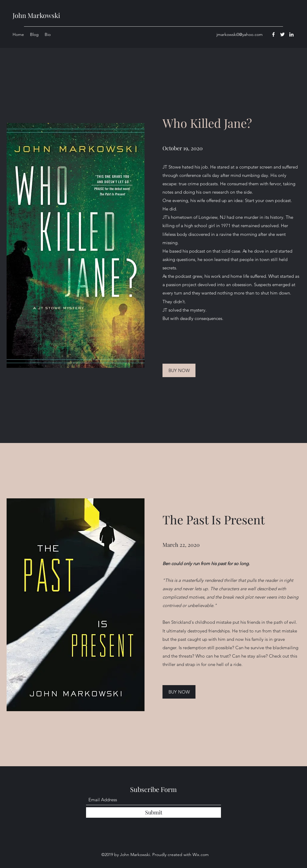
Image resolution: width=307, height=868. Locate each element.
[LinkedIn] (291, 34)
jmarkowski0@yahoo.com (240, 34)
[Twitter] (282, 34)
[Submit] (153, 812)
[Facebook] (273, 34)
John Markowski (36, 15)
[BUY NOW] (179, 370)
